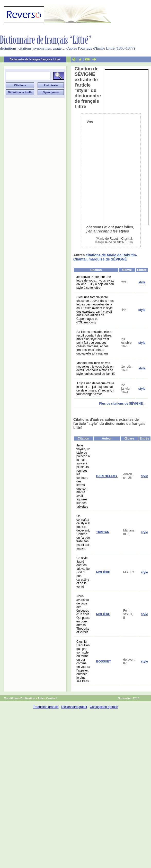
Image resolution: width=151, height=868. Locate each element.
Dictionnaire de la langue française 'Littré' (35, 59)
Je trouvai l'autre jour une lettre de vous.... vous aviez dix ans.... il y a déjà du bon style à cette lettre (95, 282)
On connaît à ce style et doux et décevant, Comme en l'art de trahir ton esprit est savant (83, 532)
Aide (41, 698)
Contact (52, 698)
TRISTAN (103, 532)
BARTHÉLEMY (107, 476)
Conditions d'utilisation (20, 698)
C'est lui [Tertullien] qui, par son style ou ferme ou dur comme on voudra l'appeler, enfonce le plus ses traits (83, 661)
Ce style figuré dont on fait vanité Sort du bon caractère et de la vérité (83, 572)
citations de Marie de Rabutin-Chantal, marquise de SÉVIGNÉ (105, 257)
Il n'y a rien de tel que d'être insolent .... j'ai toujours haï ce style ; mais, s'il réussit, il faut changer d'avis (95, 389)
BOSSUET (104, 661)
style (142, 282)
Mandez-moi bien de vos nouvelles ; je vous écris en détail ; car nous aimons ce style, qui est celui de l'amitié (96, 368)
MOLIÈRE (103, 572)
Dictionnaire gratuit (74, 707)
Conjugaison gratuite (104, 707)
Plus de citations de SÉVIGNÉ (121, 404)
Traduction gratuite (46, 707)
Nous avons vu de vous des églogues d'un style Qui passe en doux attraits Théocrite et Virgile (83, 614)
